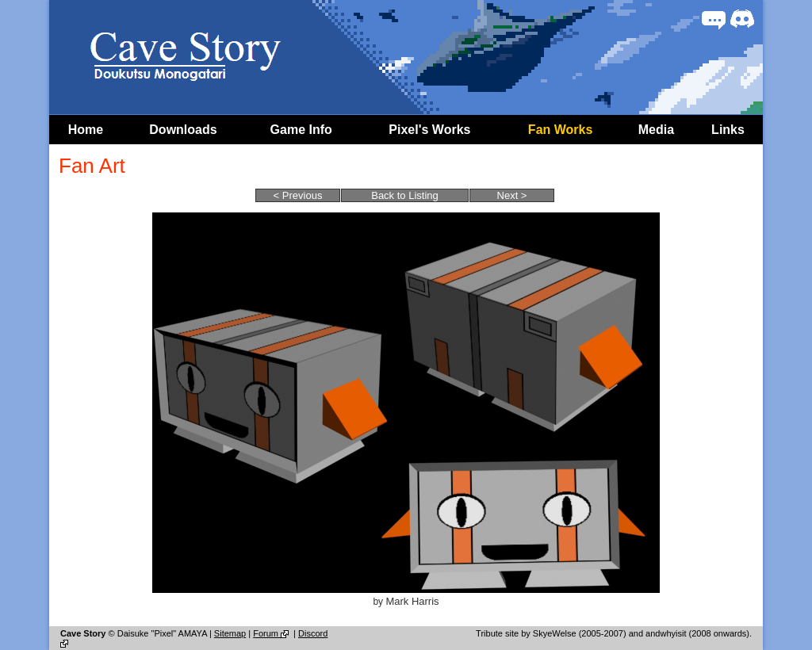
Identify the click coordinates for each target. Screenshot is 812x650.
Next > (512, 195)
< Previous (298, 195)
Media (656, 130)
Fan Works (561, 130)
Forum (272, 633)
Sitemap (230, 633)
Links (728, 130)
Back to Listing (405, 195)
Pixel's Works (429, 130)
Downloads (183, 130)
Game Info (301, 130)
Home (86, 130)
